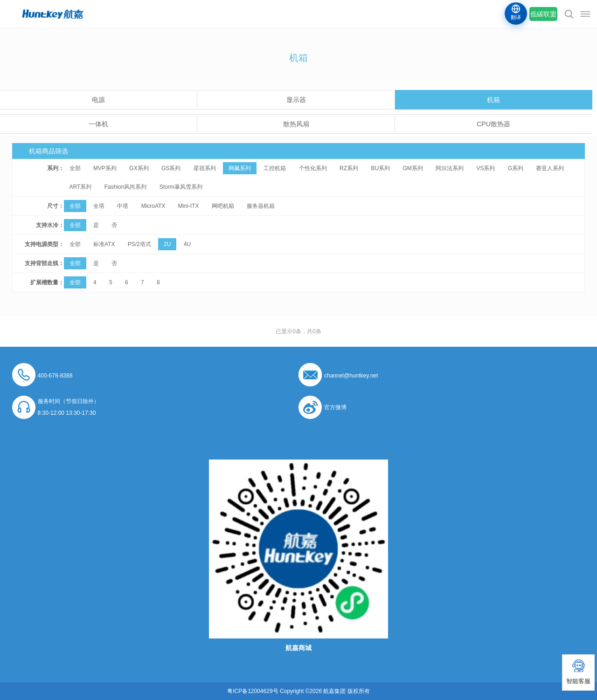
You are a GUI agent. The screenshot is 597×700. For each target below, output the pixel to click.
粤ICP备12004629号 (253, 691)
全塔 (99, 206)
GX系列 (139, 168)
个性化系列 (313, 168)
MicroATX (153, 206)
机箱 (493, 100)
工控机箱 (275, 168)
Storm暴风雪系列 (181, 187)
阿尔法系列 (450, 168)
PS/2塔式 (139, 244)
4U (187, 244)
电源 (98, 100)
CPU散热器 (493, 124)
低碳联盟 (543, 14)
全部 (75, 168)
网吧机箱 (223, 206)
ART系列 (81, 187)
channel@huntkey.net (351, 376)
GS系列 (171, 168)
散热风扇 (296, 124)
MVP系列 (105, 168)
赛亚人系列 (550, 168)
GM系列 (413, 168)
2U (167, 244)
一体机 (98, 124)
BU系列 (380, 168)
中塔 (123, 206)
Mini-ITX (189, 206)
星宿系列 (205, 168)
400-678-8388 (55, 376)
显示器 (296, 100)
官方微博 (335, 407)
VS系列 (486, 168)
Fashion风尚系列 (126, 187)
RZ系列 (349, 168)
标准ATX (104, 244)
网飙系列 (240, 168)
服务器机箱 (261, 206)
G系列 (516, 168)
